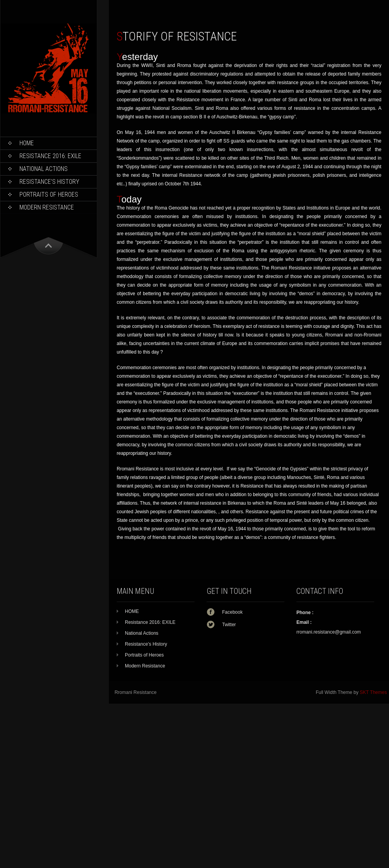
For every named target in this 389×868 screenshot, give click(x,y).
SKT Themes (373, 692)
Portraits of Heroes (49, 195)
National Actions (44, 169)
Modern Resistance (47, 207)
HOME (27, 143)
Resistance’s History (49, 182)
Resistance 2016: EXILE (50, 156)
